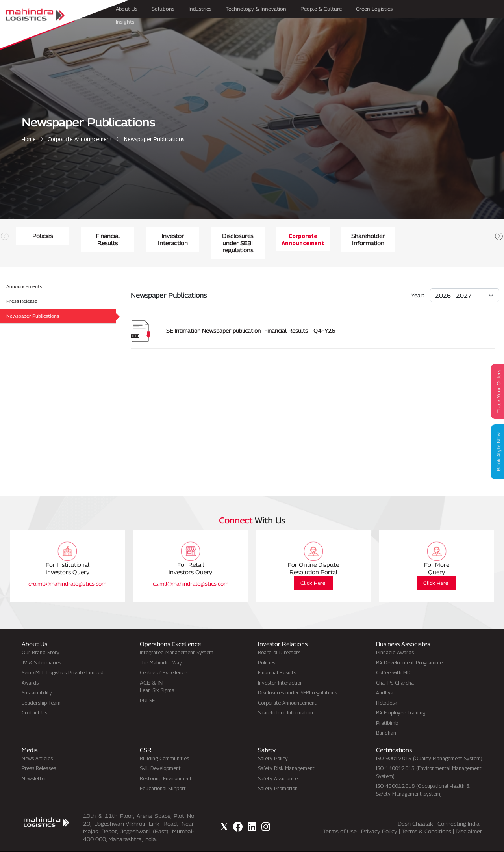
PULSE (147, 686)
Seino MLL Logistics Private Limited (63, 658)
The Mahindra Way (161, 648)
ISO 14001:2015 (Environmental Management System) (429, 758)
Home (29, 139)
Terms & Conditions (426, 817)
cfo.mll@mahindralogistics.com (67, 569)
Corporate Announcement (80, 139)
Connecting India (459, 809)
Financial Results (252, 236)
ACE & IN (151, 668)
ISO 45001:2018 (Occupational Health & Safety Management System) (423, 776)
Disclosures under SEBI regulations (297, 678)
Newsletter (34, 764)
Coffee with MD (393, 658)
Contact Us (34, 698)
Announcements (26, 272)
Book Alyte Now (496, 452)
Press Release (23, 287)
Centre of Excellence (163, 658)
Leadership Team (41, 688)
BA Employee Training (401, 698)
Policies (91, 236)
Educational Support (163, 774)
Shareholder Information (285, 698)
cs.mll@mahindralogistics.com (191, 569)
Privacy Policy (379, 817)
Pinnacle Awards (395, 638)
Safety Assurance (278, 764)
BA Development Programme (409, 648)
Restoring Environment (166, 764)
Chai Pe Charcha (395, 668)
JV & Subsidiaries (41, 648)
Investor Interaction (414, 236)
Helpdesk (387, 688)
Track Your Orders (496, 391)
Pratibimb (387, 708)
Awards (30, 668)
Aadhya (385, 678)
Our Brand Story (41, 638)
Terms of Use (340, 817)
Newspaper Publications (35, 303)
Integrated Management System (177, 638)
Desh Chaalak (415, 809)
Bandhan (386, 718)
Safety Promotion (278, 774)
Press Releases (39, 754)
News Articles (37, 744)
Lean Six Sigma (157, 676)
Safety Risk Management (286, 754)
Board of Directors (279, 638)
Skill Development (160, 754)
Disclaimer (469, 817)
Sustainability (37, 678)
